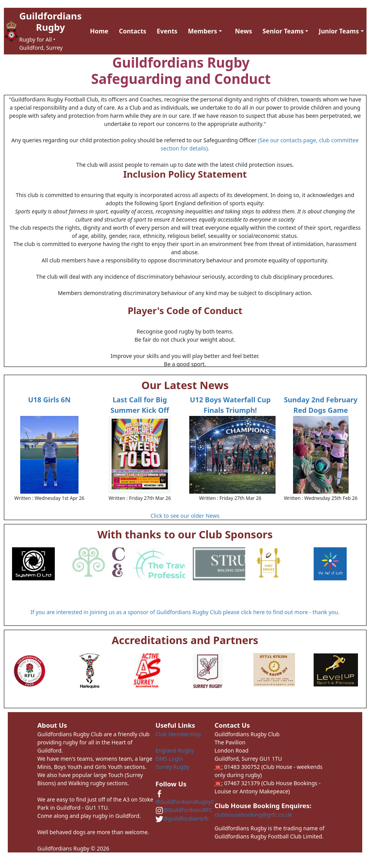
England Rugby (175, 750)
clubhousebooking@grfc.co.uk (253, 815)
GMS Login (169, 759)
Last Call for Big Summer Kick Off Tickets (140, 410)
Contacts (133, 31)
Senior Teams (283, 31)
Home (99, 31)
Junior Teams (339, 31)
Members (202, 31)
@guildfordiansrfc (182, 818)
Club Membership (178, 734)
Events (167, 31)
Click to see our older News (185, 516)
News (244, 31)
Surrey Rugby (172, 767)
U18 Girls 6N (49, 400)
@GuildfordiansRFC (184, 810)
